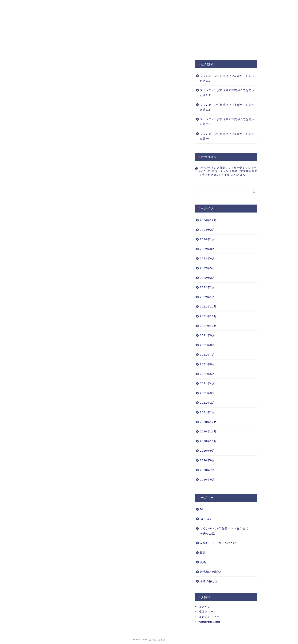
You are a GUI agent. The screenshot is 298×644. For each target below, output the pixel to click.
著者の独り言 (209, 581)
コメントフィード (211, 617)
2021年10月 (208, 326)
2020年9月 (207, 451)
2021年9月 (207, 335)
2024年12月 (208, 220)
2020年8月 (207, 460)
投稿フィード (208, 612)
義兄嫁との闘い (211, 572)
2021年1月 (207, 412)
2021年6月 (207, 364)
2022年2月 (207, 287)
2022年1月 (207, 297)
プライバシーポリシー (109, 5)
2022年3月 (207, 278)
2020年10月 (208, 441)
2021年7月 (207, 354)
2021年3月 (207, 393)
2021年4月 (207, 383)
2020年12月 (208, 422)
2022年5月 (207, 268)
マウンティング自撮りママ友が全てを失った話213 (227, 78)
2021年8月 (207, 345)
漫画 (203, 562)
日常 (203, 553)
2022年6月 (207, 258)
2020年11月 (208, 431)
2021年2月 (207, 403)
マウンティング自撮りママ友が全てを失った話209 (227, 136)
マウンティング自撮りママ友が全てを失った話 (224, 531)
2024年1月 (207, 239)
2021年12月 (208, 306)
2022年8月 (207, 249)
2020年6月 (207, 479)
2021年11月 (208, 316)
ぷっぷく (206, 519)
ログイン (204, 606)
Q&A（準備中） (201, 5)
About (155, 5)
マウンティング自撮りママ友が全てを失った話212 (227, 93)
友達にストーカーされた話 (218, 543)
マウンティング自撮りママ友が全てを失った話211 (227, 107)
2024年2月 (207, 230)
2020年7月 (207, 470)
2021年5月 (207, 374)
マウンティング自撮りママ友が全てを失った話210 (227, 122)
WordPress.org (209, 622)
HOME (64, 5)
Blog (203, 509)
